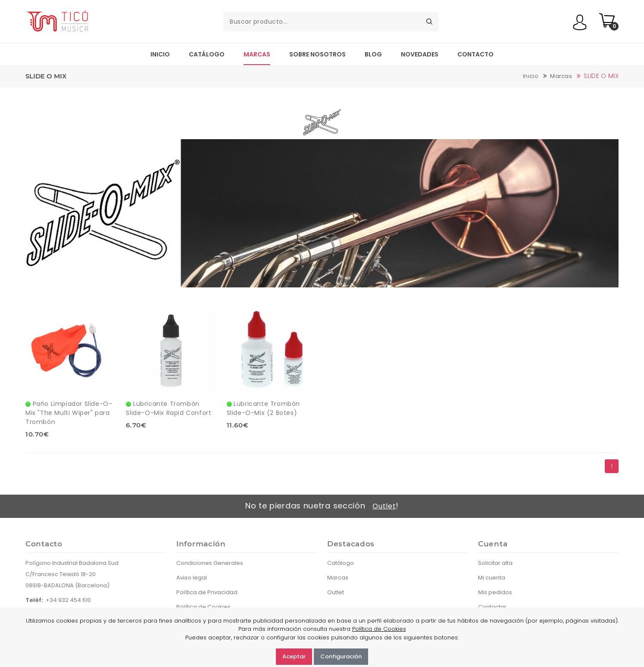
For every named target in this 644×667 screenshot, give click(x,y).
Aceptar (294, 656)
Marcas (257, 54)
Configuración (341, 656)
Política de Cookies (379, 629)
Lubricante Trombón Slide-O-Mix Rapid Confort (169, 408)
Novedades (420, 54)
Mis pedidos (495, 592)
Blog (373, 54)
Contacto (475, 54)
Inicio (160, 54)
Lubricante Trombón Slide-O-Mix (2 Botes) (263, 408)
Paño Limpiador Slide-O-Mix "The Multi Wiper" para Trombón (69, 413)
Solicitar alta (495, 563)
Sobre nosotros (317, 54)
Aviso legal (192, 578)
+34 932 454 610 (68, 600)
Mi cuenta (492, 578)
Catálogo (207, 54)
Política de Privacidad (207, 592)
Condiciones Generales (210, 563)
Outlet (384, 506)
